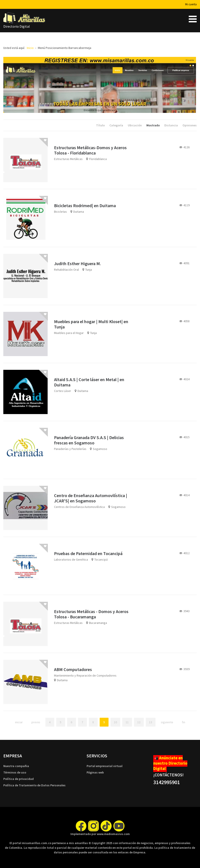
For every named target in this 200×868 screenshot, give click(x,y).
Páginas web (95, 772)
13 (151, 722)
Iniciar (19, 722)
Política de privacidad (18, 779)
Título (101, 125)
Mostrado (153, 125)
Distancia (171, 125)
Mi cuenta (191, 4)
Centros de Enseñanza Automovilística (79, 507)
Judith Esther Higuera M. (78, 263)
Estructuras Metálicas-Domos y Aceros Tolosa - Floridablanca (90, 150)
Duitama (79, 212)
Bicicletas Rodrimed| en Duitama (85, 205)
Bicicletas (60, 212)
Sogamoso (100, 449)
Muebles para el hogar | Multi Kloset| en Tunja (91, 324)
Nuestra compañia (16, 766)
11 (127, 722)
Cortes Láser (63, 391)
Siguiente (167, 722)
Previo (36, 722)
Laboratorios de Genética (71, 559)
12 (139, 722)
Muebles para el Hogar (69, 333)
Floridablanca (98, 159)
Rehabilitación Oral (66, 270)
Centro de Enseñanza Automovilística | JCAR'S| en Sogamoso (91, 498)
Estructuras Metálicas (68, 159)
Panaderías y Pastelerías (70, 449)
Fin (183, 722)
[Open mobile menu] (193, 19)
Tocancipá (101, 559)
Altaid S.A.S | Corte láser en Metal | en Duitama (89, 382)
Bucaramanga (98, 623)
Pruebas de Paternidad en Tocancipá (88, 553)
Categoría (117, 125)
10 (115, 722)
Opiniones (190, 125)
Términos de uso (15, 772)
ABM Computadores (73, 669)
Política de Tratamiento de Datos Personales (34, 785)
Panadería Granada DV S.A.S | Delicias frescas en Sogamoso (89, 440)
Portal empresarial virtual (105, 766)
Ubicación (135, 125)
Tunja (89, 270)
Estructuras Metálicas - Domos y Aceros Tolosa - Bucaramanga (91, 614)
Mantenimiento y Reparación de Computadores (85, 675)
